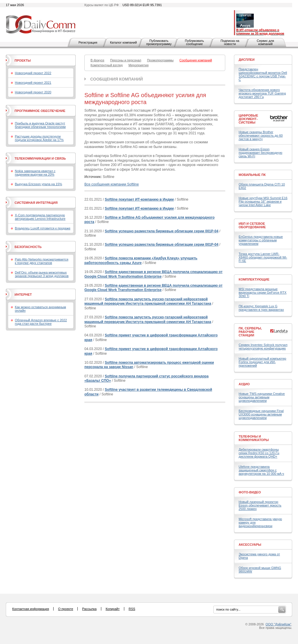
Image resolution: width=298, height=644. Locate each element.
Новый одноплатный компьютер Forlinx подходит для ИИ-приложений (262, 362)
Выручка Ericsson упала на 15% (38, 184)
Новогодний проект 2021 (33, 83)
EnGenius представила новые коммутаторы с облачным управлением (261, 240)
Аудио (244, 384)
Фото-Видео (250, 492)
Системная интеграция (36, 203)
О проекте (65, 609)
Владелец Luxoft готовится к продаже (43, 228)
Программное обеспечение (40, 111)
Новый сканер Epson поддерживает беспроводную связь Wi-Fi (260, 153)
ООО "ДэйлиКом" (279, 624)
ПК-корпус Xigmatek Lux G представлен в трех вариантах (261, 308)
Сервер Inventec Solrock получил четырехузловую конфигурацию (263, 347)
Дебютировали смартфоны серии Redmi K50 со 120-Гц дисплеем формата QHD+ (259, 453)
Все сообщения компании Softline (112, 184)
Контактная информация (31, 609)
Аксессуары (250, 545)
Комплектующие (254, 279)
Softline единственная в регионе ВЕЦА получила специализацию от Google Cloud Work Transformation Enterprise (154, 274)
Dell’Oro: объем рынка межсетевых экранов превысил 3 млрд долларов (42, 274)
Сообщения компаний (117, 79)
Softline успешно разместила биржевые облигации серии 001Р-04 (162, 231)
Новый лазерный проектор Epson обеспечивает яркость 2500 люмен (260, 505)
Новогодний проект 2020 (33, 92)
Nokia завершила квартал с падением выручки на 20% (35, 173)
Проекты (23, 60)
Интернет (23, 295)
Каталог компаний (123, 42)
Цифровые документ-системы (248, 119)
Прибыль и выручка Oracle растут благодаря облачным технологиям (40, 125)
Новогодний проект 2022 (33, 73)
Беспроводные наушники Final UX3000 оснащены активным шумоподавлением (261, 414)
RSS (132, 609)
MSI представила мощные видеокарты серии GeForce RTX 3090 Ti (262, 292)
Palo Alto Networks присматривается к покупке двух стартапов (42, 261)
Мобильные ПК (252, 175)
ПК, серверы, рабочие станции (250, 332)
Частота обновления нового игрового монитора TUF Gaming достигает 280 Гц (262, 93)
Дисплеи (247, 60)
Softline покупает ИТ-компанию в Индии (139, 199)
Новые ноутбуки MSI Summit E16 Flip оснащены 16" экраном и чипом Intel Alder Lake (263, 201)
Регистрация (88, 42)
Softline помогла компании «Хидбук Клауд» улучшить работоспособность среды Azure (141, 261)
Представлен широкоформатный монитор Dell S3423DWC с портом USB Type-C (263, 74)
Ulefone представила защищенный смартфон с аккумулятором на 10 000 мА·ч (261, 470)
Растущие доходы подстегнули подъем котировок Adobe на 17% (39, 138)
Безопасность (28, 247)
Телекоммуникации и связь (40, 158)
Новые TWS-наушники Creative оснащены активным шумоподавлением (262, 397)
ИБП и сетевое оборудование (252, 225)
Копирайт (113, 609)
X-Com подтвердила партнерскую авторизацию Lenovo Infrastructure (40, 217)
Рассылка (89, 609)
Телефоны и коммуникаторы (254, 438)
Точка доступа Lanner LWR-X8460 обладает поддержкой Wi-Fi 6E (263, 257)
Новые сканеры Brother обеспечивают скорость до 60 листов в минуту (261, 135)
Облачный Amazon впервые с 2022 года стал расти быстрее (41, 322)
